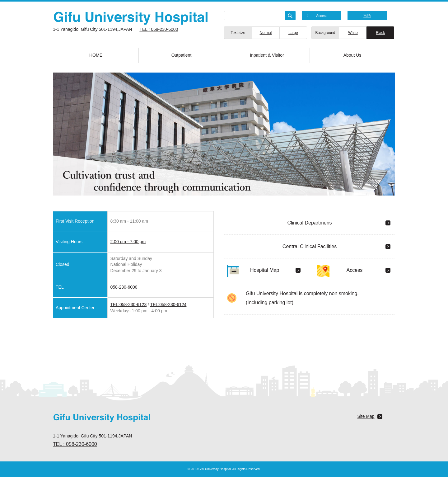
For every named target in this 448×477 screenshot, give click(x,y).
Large (293, 33)
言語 (367, 16)
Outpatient (182, 55)
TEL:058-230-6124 (168, 305)
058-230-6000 (124, 287)
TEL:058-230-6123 (128, 305)
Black (380, 33)
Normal (266, 33)
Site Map (366, 416)
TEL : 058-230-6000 (159, 29)
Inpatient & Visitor (267, 55)
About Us (352, 55)
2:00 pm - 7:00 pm (128, 242)
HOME (96, 55)
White (353, 33)
